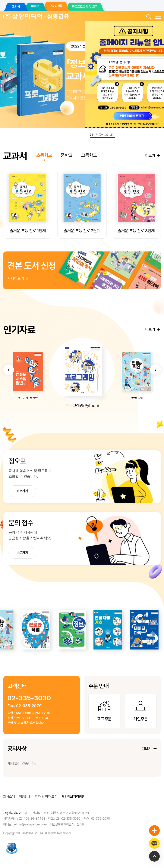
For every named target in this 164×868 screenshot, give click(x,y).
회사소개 (9, 797)
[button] (9, 386)
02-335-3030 (29, 698)
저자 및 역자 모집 (46, 797)
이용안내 (25, 797)
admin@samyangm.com (30, 824)
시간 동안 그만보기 (102, 135)
